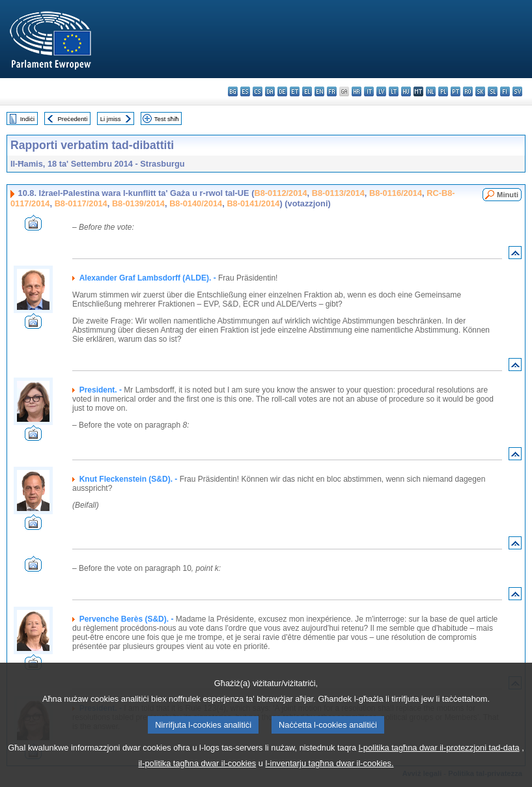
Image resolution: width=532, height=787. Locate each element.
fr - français (332, 91)
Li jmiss (111, 119)
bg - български (233, 91)
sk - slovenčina (480, 91)
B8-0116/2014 (396, 193)
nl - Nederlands (431, 91)
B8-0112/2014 (280, 193)
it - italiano (369, 91)
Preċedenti (72, 119)
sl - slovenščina (493, 91)
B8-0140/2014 (196, 203)
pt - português (455, 91)
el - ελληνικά (307, 91)
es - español (245, 91)
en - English (319, 91)
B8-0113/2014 (338, 193)
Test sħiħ (167, 119)
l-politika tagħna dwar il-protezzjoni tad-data (439, 765)
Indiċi (27, 119)
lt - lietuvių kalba (394, 91)
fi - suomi (505, 91)
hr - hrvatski (357, 91)
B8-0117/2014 (81, 203)
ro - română (468, 91)
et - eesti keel (295, 91)
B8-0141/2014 (253, 203)
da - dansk (270, 91)
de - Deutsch (282, 91)
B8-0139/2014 (138, 203)
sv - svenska (517, 91)
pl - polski (443, 91)
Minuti (508, 195)
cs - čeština (258, 91)
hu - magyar (406, 91)
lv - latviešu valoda (381, 91)
